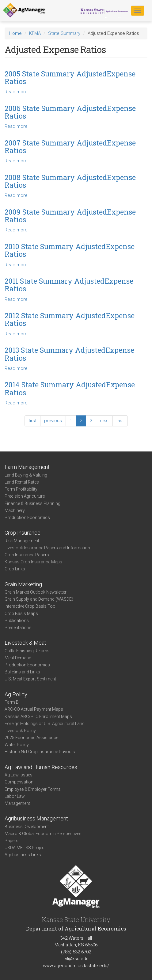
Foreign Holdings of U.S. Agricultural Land (45, 724)
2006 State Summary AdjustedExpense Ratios (70, 112)
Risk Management (22, 541)
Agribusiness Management (36, 818)
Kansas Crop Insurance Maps (33, 562)
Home (15, 33)
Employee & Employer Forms (33, 789)
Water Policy (17, 745)
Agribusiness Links (23, 855)
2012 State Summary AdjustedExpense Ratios (70, 319)
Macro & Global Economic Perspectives (43, 834)
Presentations (18, 628)
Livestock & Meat (25, 643)
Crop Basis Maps (21, 613)
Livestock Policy (20, 731)
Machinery (15, 510)
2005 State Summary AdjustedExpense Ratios (70, 77)
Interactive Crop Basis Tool (30, 606)
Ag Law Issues (19, 775)
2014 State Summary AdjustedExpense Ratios (70, 388)
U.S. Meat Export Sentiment (30, 679)
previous (53, 421)
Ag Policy (16, 694)
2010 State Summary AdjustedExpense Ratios (70, 250)
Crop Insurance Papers (27, 555)
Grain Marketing (23, 584)
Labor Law (15, 796)
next (104, 421)
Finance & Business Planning (32, 503)
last (120, 421)
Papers (11, 841)
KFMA (35, 33)
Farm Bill (13, 702)
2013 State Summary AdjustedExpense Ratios (69, 354)
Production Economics (27, 518)
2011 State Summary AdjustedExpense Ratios (69, 285)
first (32, 421)
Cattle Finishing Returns (27, 651)
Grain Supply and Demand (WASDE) (39, 599)
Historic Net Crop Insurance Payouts (40, 752)
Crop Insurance (23, 533)
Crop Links (15, 569)
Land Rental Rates (22, 482)
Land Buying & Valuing (26, 475)
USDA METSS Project (25, 848)
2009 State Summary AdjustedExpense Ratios (70, 216)
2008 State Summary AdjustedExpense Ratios (70, 181)
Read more (16, 92)
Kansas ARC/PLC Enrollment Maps (38, 717)
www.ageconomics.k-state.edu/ (76, 966)
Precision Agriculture (25, 496)
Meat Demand (18, 658)
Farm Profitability (21, 489)
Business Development (27, 827)
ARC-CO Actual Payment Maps (34, 709)
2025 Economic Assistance (31, 738)
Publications (17, 621)
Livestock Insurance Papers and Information (47, 548)
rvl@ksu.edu (76, 959)
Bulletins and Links (22, 672)
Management (17, 803)
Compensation (19, 782)
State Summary (64, 33)
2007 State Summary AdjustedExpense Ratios (70, 147)
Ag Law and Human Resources (41, 767)
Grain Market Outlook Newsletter (36, 592)
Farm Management (27, 467)
